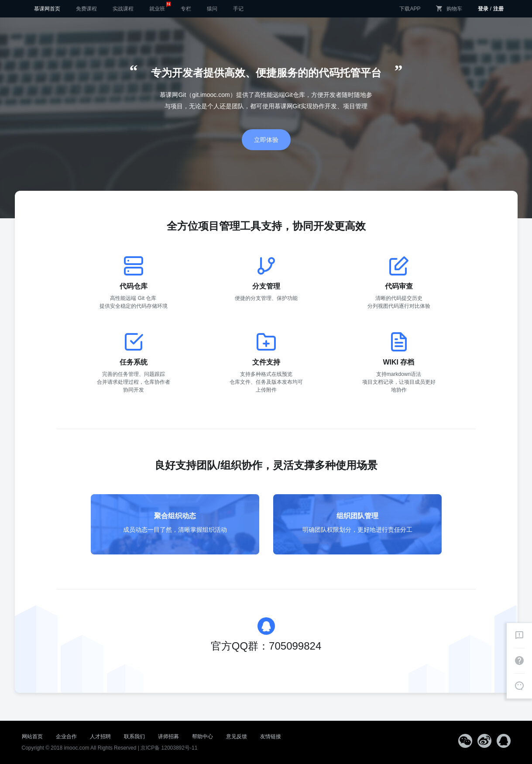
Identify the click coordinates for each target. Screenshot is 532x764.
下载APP (410, 9)
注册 (498, 9)
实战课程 (123, 9)
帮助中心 (203, 736)
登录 (483, 9)
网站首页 (32, 736)
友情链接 (271, 736)
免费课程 (86, 9)
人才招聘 (100, 736)
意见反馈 (237, 736)
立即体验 (266, 140)
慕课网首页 (47, 9)
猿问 (212, 9)
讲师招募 (168, 736)
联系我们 (134, 736)
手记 (238, 9)
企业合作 (66, 736)
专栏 (186, 9)
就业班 (160, 6)
